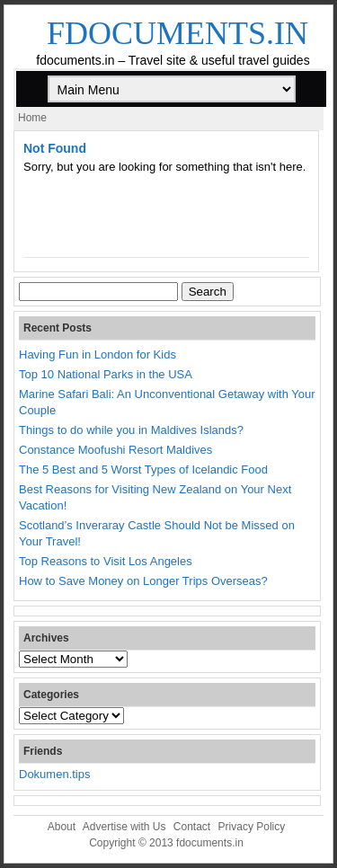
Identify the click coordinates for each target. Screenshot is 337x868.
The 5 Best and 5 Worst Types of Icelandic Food (143, 469)
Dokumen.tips (54, 774)
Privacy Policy (252, 827)
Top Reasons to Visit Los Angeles (106, 561)
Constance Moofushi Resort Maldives (115, 450)
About (62, 827)
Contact (192, 827)
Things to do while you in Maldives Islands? (131, 430)
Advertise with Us (124, 827)
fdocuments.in (177, 33)
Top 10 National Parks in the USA (106, 374)
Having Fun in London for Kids (98, 354)
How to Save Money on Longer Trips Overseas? (143, 581)
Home (32, 118)
